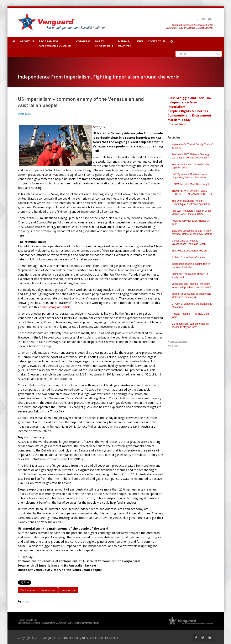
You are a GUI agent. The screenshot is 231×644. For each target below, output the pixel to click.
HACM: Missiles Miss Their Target (190, 184)
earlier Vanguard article (55, 307)
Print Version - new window (38, 590)
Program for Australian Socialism (55, 43)
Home (21, 620)
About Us (27, 43)
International (177, 124)
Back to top (31, 620)
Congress (83, 43)
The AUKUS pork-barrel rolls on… (190, 251)
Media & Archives (125, 43)
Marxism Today (179, 120)
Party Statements (104, 43)
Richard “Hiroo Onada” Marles (188, 257)
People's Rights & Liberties (188, 111)
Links (139, 43)
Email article (68, 590)
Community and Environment (189, 115)
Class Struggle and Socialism (189, 98)
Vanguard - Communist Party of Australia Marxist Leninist (81, 638)
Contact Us (157, 43)
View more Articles (178, 342)
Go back (25, 602)
